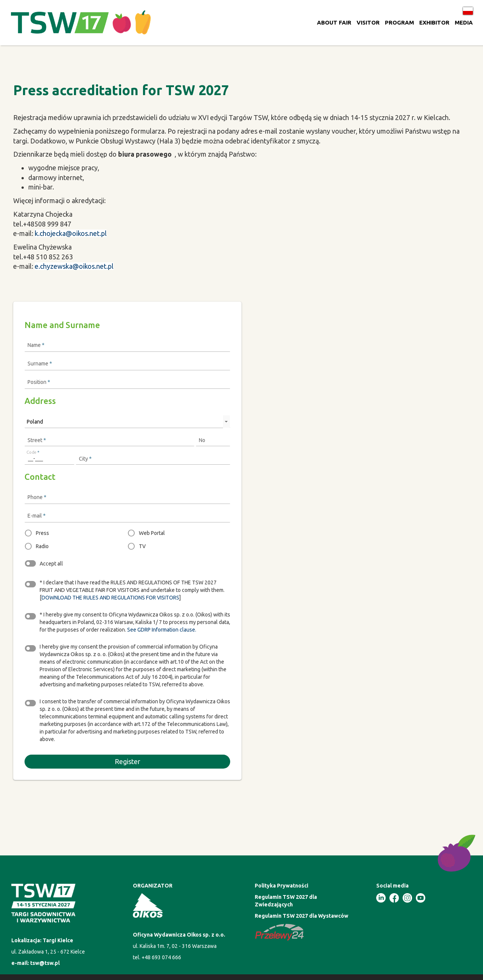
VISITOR (368, 22)
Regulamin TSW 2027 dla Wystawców (301, 916)
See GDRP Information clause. (162, 630)
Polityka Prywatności (281, 886)
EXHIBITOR (434, 22)
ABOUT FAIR (334, 22)
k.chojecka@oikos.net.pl (71, 233)
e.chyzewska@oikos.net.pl (74, 266)
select (226, 422)
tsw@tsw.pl (45, 963)
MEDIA (464, 22)
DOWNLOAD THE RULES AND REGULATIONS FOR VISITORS (110, 598)
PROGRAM (399, 22)
